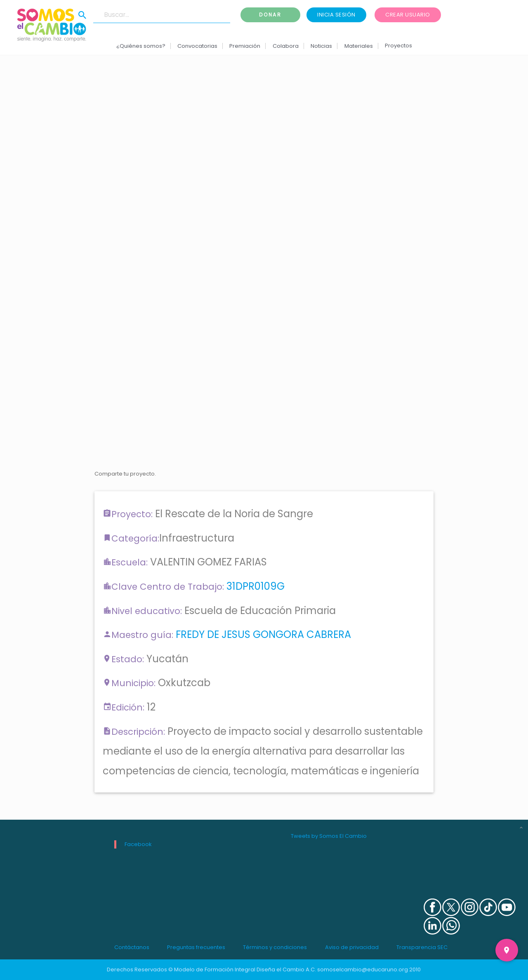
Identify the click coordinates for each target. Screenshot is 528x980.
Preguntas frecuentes (196, 947)
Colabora (286, 46)
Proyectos (398, 46)
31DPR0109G (256, 586)
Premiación (245, 46)
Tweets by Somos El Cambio (329, 836)
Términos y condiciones (275, 947)
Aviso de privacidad (352, 947)
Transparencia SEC (422, 947)
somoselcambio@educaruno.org (363, 969)
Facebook (138, 844)
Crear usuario (408, 15)
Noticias (321, 46)
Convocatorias (197, 46)
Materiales (358, 46)
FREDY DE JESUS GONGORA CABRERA (263, 634)
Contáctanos (132, 947)
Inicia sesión (336, 15)
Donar (270, 15)
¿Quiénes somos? (140, 46)
